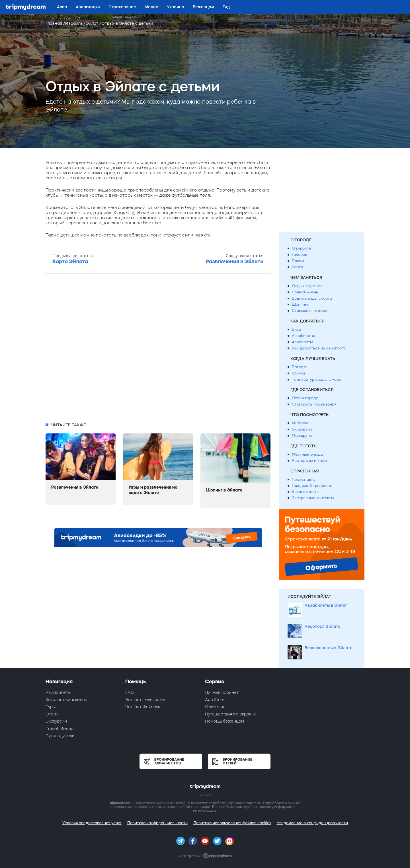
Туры (51, 707)
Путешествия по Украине (231, 714)
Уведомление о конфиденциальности (312, 823)
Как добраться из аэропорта (319, 348)
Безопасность (305, 492)
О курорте (302, 248)
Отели (52, 714)
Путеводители (60, 736)
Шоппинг (300, 304)
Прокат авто (304, 479)
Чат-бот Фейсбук (143, 707)
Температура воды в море (316, 380)
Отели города (305, 398)
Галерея (299, 255)
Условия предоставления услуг (92, 823)
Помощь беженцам (225, 721)
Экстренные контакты (313, 498)
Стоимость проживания (314, 404)
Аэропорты (302, 342)
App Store (215, 700)
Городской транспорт (312, 486)
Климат (299, 373)
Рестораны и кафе (309, 461)
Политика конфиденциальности (157, 823)
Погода (299, 367)
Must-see (300, 423)
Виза (296, 329)
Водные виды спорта (312, 298)
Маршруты (302, 436)
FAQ (130, 692)
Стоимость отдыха (310, 311)
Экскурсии (302, 429)
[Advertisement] (158, 350)
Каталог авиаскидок (66, 700)
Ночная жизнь (305, 292)
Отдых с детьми (307, 286)
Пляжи (298, 261)
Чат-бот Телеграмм (145, 700)
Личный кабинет (222, 692)
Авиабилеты (303, 336)
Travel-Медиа (60, 729)
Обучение (215, 707)
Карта (297, 267)
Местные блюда (307, 454)
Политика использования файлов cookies (232, 823)
